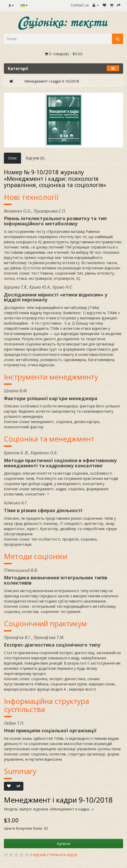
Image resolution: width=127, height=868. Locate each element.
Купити (64, 844)
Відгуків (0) (35, 158)
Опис (12, 158)
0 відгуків (38, 855)
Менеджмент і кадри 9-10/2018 (52, 81)
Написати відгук (63, 855)
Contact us (80, 5)
